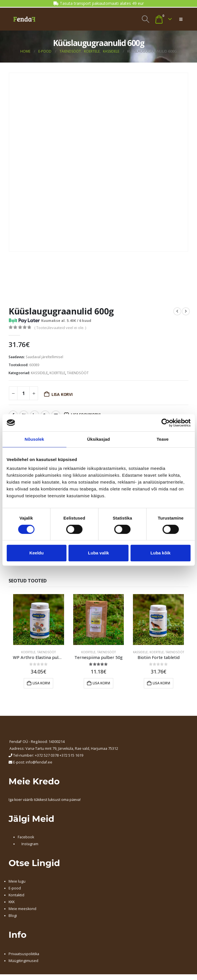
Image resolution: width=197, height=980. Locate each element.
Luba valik (98, 553)
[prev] (177, 311)
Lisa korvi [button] (41, 683)
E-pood (15, 888)
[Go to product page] (39, 620)
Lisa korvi (62, 394)
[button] (145, 19)
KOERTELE (57, 373)
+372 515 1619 (71, 755)
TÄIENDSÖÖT (78, 373)
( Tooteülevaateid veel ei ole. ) (60, 328)
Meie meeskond (22, 909)
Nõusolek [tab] (34, 439)
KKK (12, 902)
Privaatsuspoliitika (24, 954)
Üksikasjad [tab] (98, 439)
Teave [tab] (163, 439)
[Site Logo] (24, 19)
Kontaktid (16, 895)
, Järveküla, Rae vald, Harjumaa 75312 (87, 748)
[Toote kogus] (23, 393)
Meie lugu (17, 881)
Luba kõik (160, 553)
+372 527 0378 (47, 755)
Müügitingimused (23, 961)
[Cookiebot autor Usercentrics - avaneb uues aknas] (165, 423)
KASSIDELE (39, 373)
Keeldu (37, 553)
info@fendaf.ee (39, 762)
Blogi (13, 916)
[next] (186, 311)
